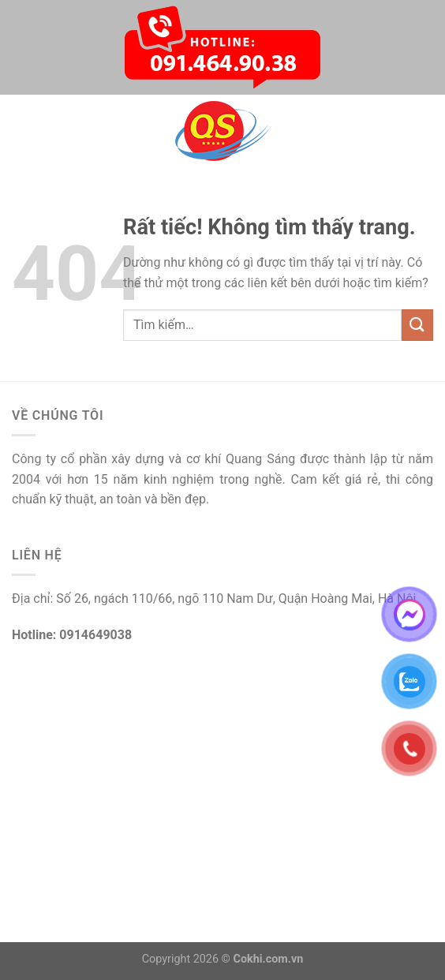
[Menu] (21, 131)
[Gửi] (417, 325)
